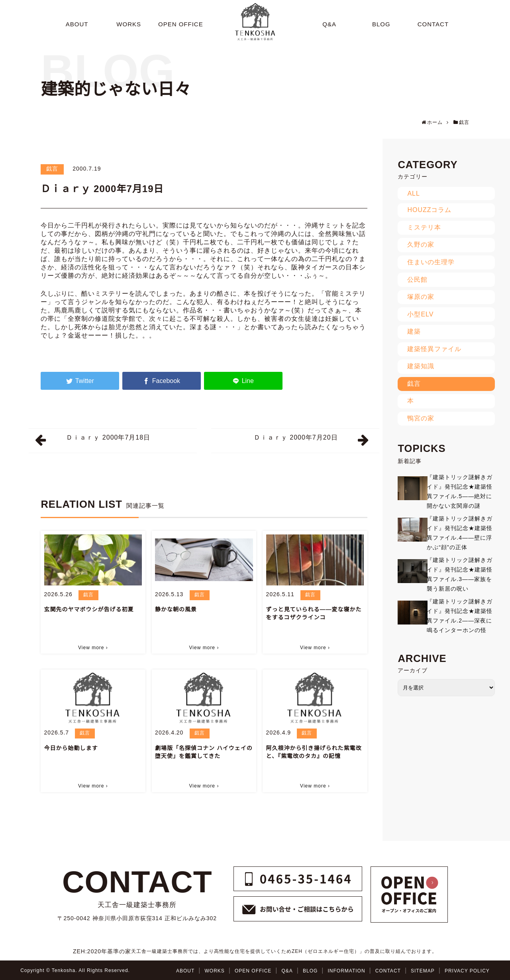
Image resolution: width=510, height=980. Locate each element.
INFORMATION (347, 971)
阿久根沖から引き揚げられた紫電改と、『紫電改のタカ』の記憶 (314, 752)
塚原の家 (421, 297)
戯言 (52, 169)
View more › (93, 648)
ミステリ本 (424, 227)
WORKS (214, 971)
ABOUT (185, 971)
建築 (414, 331)
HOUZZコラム (429, 210)
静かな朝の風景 (176, 609)
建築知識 (421, 366)
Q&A (287, 971)
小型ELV (420, 314)
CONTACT (388, 971)
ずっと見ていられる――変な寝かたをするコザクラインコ (314, 613)
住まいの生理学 (431, 262)
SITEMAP (423, 971)
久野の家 (421, 245)
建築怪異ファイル (434, 349)
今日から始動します (71, 748)
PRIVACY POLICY (467, 971)
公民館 (417, 280)
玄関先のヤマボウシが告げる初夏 (89, 609)
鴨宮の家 (421, 418)
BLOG (310, 971)
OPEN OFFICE (253, 971)
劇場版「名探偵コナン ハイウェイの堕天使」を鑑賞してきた (204, 752)
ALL (413, 193)
